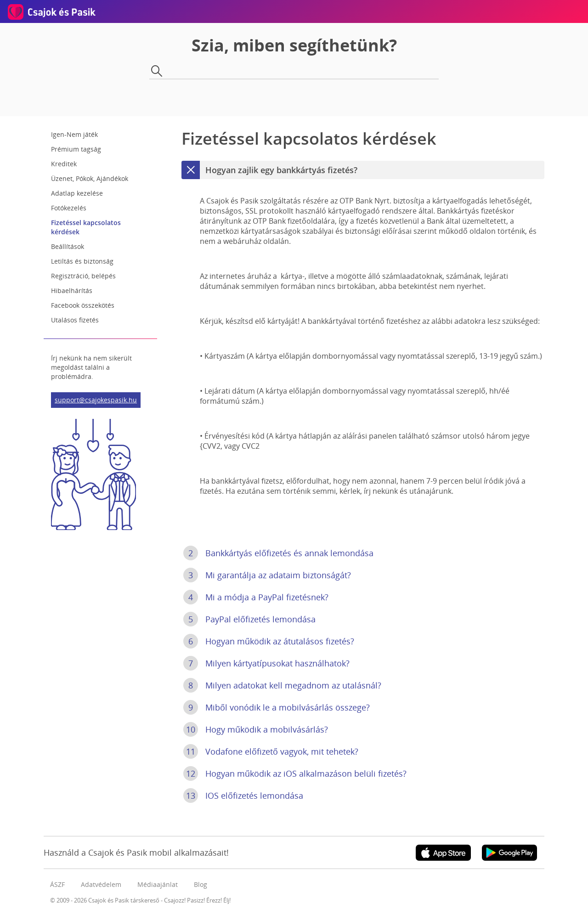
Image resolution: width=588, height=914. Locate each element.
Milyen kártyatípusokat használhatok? (266, 663)
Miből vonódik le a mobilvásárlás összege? (277, 707)
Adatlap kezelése (77, 193)
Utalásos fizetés (75, 320)
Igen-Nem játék (74, 134)
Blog (201, 884)
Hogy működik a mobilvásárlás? (256, 729)
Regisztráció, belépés (83, 276)
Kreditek (64, 164)
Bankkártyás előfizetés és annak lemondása (278, 553)
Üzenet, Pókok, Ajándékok (90, 178)
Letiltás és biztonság (82, 261)
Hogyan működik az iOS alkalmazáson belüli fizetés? (295, 773)
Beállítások (68, 246)
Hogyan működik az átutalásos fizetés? (269, 641)
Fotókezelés (69, 208)
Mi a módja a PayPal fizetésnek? (256, 597)
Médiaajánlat (158, 884)
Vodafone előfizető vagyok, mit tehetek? (271, 751)
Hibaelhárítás (72, 291)
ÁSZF (57, 884)
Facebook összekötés (83, 305)
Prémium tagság (76, 149)
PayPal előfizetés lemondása (249, 619)
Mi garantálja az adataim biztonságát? (267, 575)
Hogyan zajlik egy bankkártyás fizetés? (269, 170)
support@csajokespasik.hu (96, 400)
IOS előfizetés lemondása (243, 796)
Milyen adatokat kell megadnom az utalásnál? (282, 685)
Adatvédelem (101, 884)
